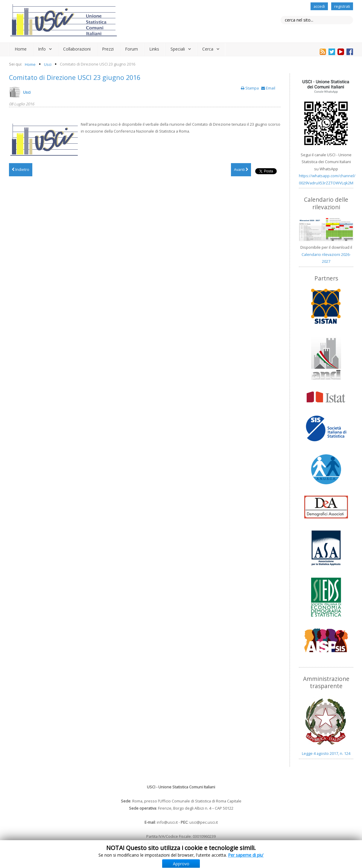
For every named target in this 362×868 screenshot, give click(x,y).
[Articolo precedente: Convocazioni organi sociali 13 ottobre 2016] (21, 170)
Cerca (208, 49)
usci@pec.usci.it (204, 822)
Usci (27, 92)
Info (42, 49)
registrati (342, 6)
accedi (319, 6)
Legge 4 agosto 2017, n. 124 (326, 753)
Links (154, 49)
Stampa (250, 88)
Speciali (178, 49)
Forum (131, 49)
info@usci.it (167, 822)
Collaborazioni (77, 49)
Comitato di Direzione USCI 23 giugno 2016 (75, 77)
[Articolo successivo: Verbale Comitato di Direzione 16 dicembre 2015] (241, 170)
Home (21, 49)
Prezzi (108, 49)
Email (268, 88)
